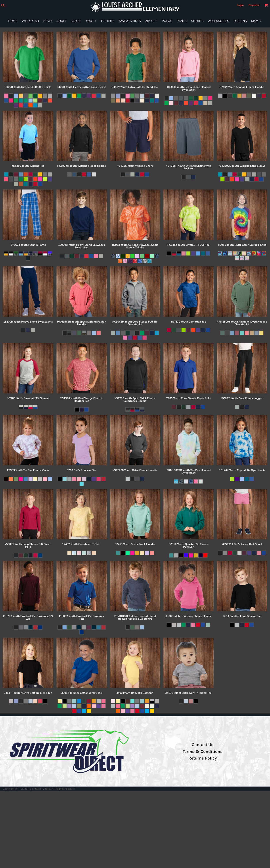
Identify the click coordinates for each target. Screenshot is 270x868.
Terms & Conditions (203, 752)
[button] (3, 5)
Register (254, 5)
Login (240, 5)
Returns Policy (203, 758)
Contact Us (203, 745)
